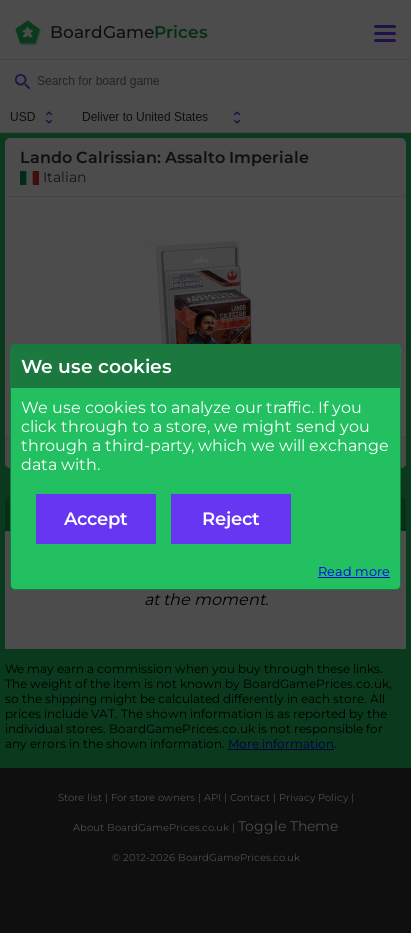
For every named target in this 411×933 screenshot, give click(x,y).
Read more (354, 571)
